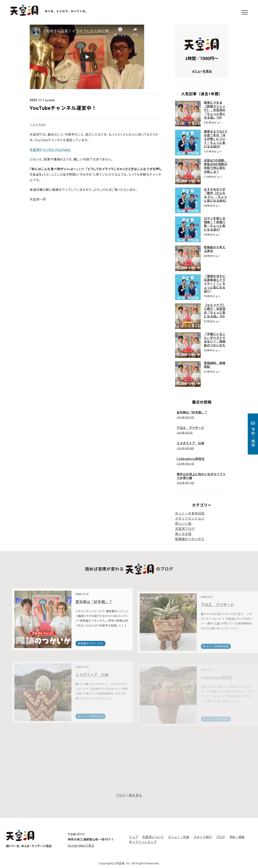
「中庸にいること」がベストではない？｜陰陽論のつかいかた (215, 340)
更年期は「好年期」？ (94, 610)
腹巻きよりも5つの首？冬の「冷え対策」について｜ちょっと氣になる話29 (216, 139)
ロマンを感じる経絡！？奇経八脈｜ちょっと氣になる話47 (215, 224)
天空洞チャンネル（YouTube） (50, 150)
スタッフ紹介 (203, 837)
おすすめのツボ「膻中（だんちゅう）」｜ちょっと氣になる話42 (216, 195)
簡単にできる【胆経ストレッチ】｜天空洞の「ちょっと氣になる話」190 (215, 110)
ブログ (221, 837)
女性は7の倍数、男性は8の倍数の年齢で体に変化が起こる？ (216, 166)
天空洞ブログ (185, 529)
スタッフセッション (190, 519)
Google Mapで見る (81, 846)
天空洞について (153, 837)
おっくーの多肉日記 (190, 513)
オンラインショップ (143, 842)
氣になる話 (183, 534)
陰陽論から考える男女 (215, 249)
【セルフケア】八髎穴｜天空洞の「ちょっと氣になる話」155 (215, 311)
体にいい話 (183, 524)
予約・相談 (253, 434)
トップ (134, 837)
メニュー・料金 (179, 837)
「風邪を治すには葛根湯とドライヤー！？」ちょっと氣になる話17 (215, 284)
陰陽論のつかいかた (190, 539)
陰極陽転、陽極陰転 (215, 365)
